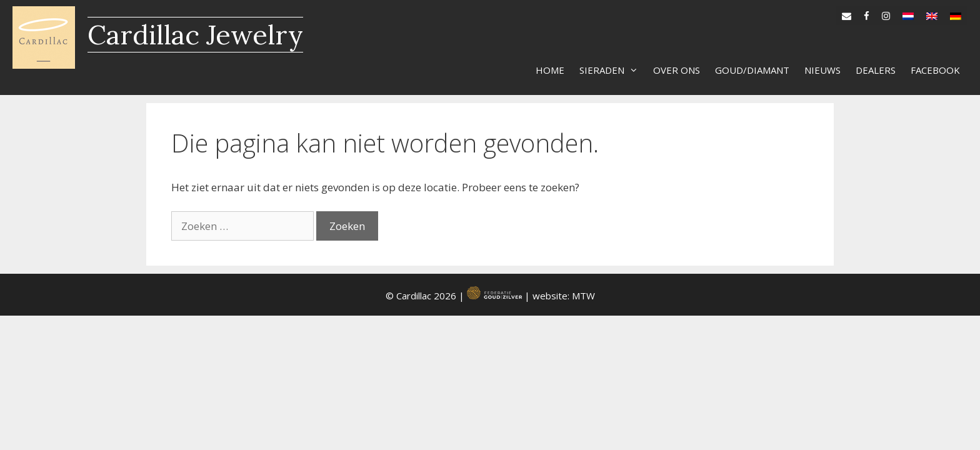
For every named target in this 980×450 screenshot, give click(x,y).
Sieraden (612, 70)
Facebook (935, 70)
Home (550, 70)
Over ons (677, 70)
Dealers (876, 70)
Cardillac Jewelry (195, 35)
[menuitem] (908, 13)
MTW (583, 296)
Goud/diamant (752, 70)
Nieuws (822, 70)
